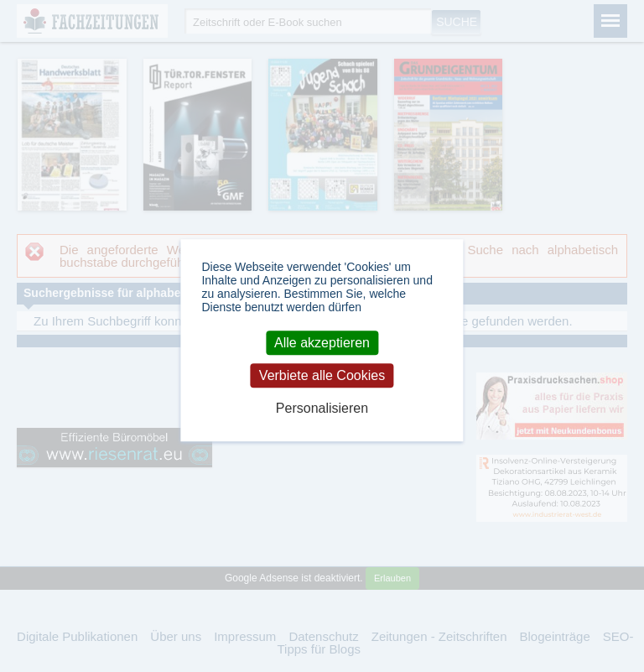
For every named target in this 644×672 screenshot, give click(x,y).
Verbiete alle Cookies (322, 375)
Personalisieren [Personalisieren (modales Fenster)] (322, 408)
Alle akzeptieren (322, 343)
